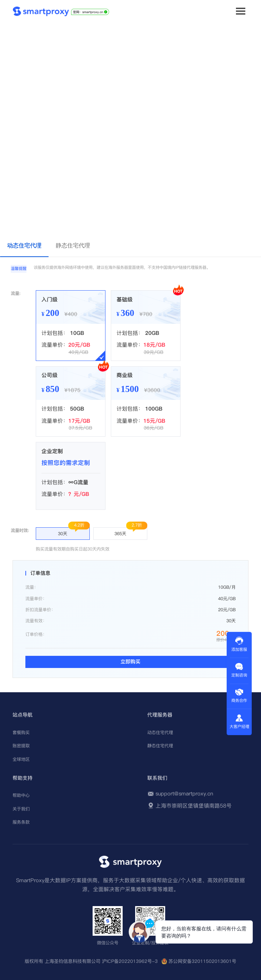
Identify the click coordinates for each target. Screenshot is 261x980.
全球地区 (21, 759)
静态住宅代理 (160, 746)
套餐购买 (21, 732)
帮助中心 (21, 795)
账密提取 (21, 746)
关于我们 (21, 809)
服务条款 (21, 822)
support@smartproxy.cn (184, 794)
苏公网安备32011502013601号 (202, 961)
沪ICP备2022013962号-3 (130, 961)
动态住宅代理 (160, 732)
